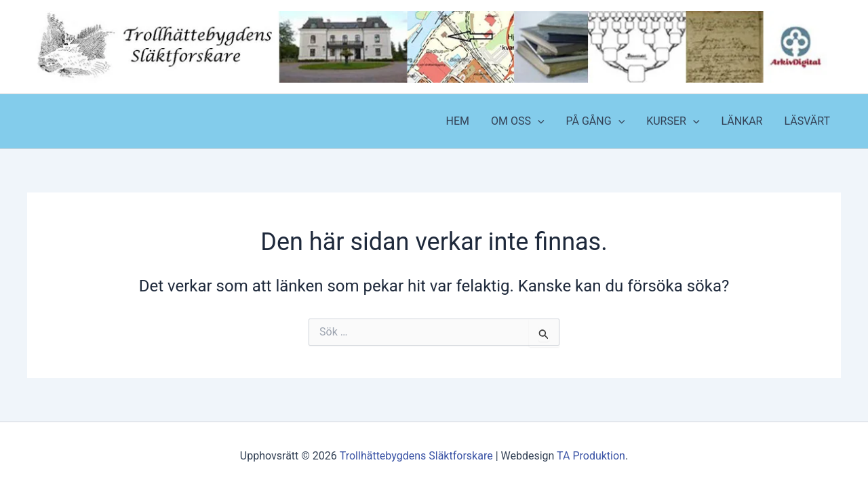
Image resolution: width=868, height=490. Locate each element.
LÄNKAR (742, 121)
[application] (538, 121)
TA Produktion (591, 456)
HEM (457, 121)
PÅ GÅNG (596, 121)
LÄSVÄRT (807, 121)
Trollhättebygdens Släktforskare (416, 456)
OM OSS (518, 121)
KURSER (673, 121)
